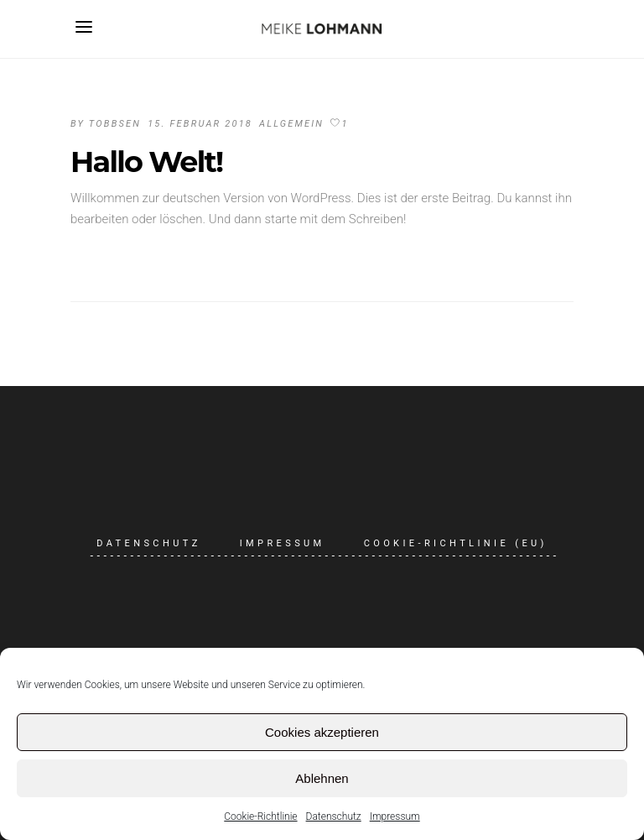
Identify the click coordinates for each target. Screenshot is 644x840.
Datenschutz (334, 817)
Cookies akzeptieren (322, 732)
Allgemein (291, 124)
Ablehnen (322, 778)
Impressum (395, 817)
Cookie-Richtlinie (260, 817)
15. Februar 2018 (200, 124)
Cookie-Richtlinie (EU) (456, 543)
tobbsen (115, 124)
